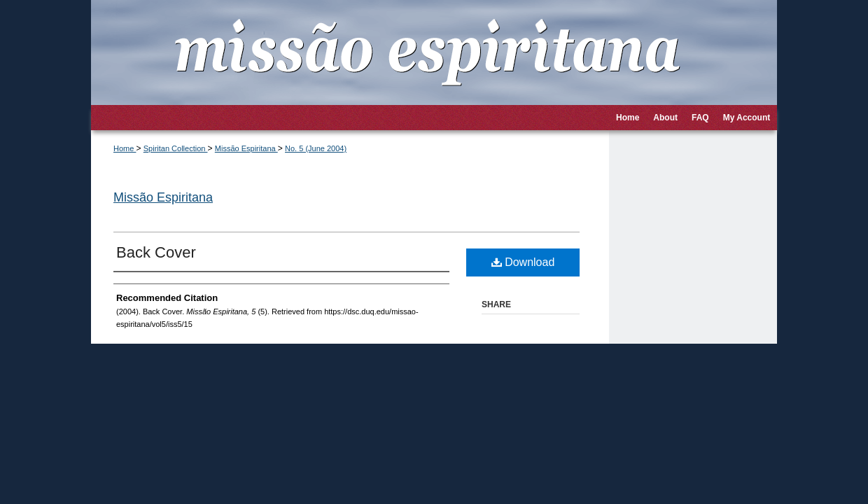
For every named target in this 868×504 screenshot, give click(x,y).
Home (125, 148)
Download (523, 262)
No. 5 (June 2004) (316, 148)
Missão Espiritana (246, 148)
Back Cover (156, 252)
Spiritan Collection (176, 148)
